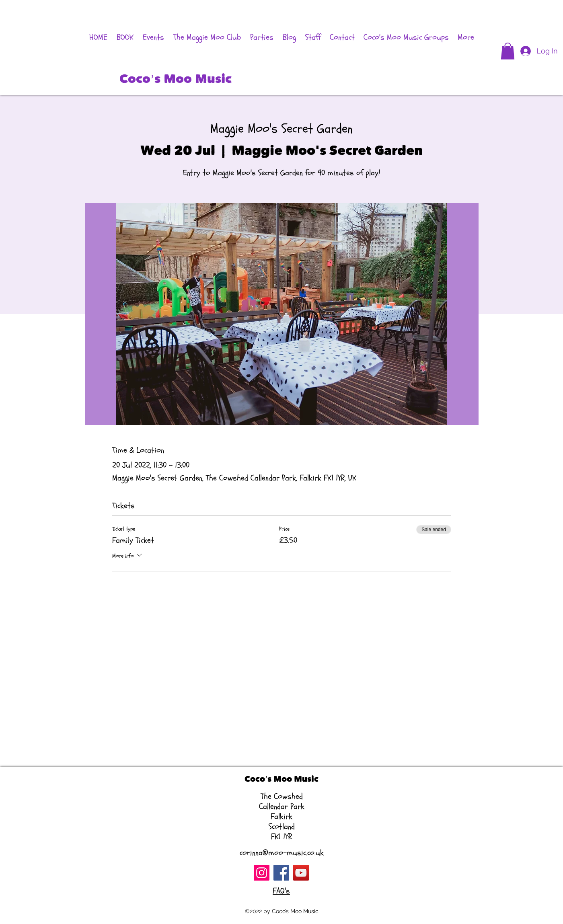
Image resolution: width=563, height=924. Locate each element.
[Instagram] (262, 873)
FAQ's (281, 891)
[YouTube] (301, 873)
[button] (508, 51)
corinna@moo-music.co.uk (282, 853)
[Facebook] (281, 873)
